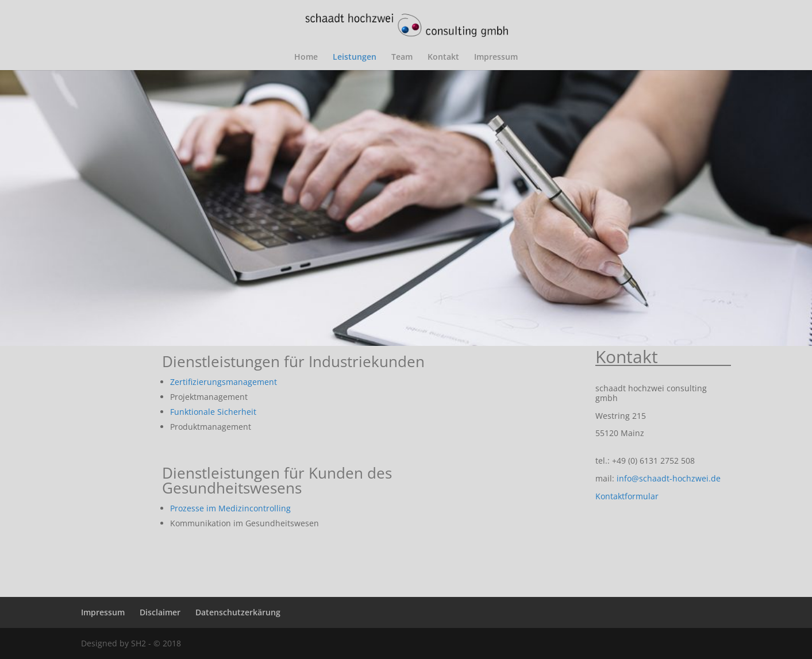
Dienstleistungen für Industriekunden (293, 361)
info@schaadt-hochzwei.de (669, 478)
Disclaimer (160, 612)
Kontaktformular (627, 496)
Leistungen (355, 57)
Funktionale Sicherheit (213, 412)
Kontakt (443, 57)
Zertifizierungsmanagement (224, 382)
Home (306, 57)
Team (402, 57)
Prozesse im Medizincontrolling (230, 508)
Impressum (496, 57)
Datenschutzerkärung (238, 612)
